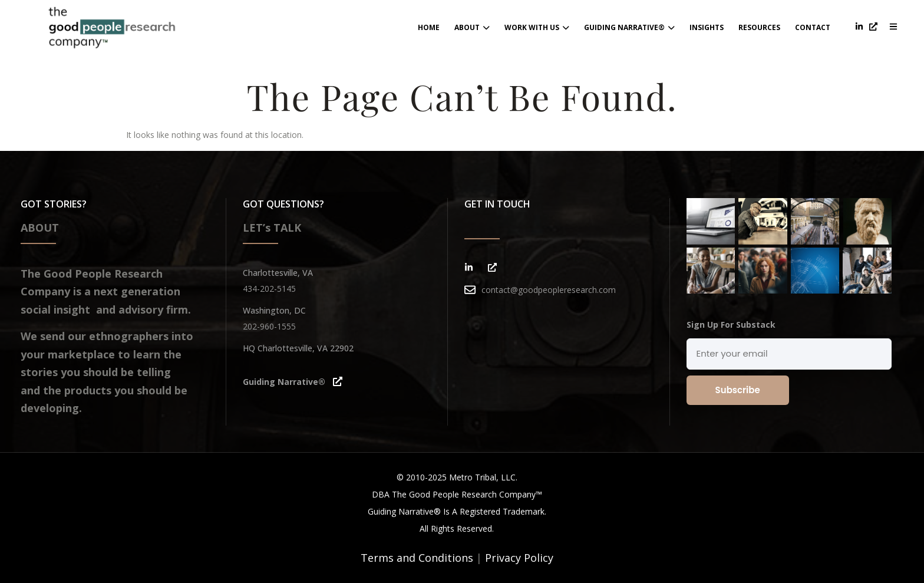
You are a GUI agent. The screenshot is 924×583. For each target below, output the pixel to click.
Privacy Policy (519, 558)
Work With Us (537, 27)
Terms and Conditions (417, 558)
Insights (707, 27)
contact (813, 27)
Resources (759, 27)
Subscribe (738, 390)
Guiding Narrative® (629, 27)
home (429, 27)
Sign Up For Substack (731, 325)
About (472, 27)
